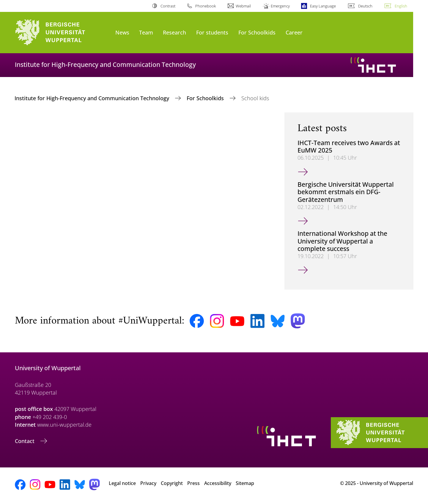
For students (212, 32)
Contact (25, 441)
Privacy (148, 483)
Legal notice (122, 483)
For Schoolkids (257, 32)
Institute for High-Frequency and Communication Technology (93, 98)
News (122, 32)
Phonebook (206, 6)
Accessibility (218, 483)
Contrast (168, 6)
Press (193, 483)
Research (174, 32)
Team (146, 32)
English (401, 6)
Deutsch (365, 6)
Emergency (280, 6)
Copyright (172, 483)
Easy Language (323, 6)
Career (294, 32)
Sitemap (245, 483)
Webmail (243, 6)
